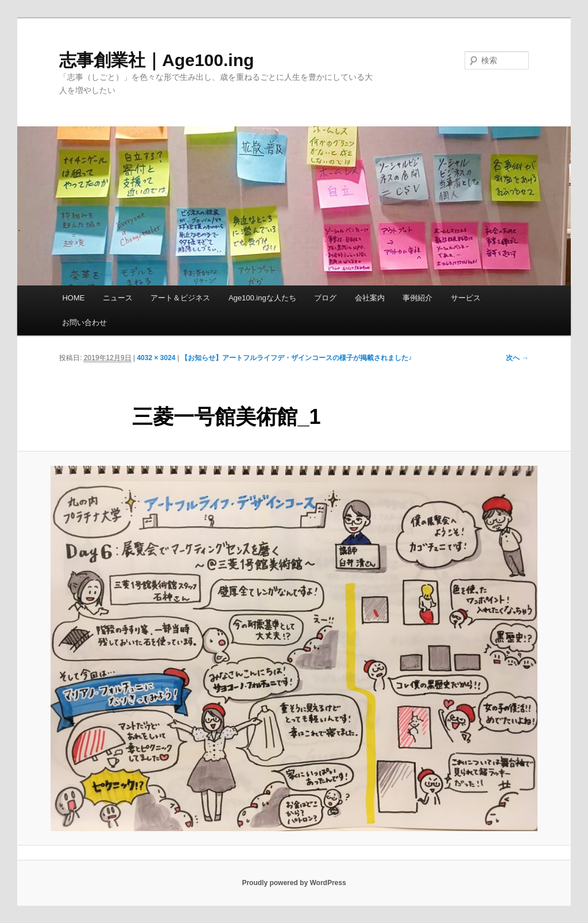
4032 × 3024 (156, 358)
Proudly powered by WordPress (294, 883)
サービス (466, 298)
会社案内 (370, 298)
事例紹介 (417, 298)
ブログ (325, 298)
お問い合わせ (84, 323)
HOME (73, 298)
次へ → (517, 358)
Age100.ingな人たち (262, 298)
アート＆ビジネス (180, 298)
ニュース (118, 298)
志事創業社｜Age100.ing (156, 60)
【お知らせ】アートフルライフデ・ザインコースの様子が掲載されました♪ (296, 358)
